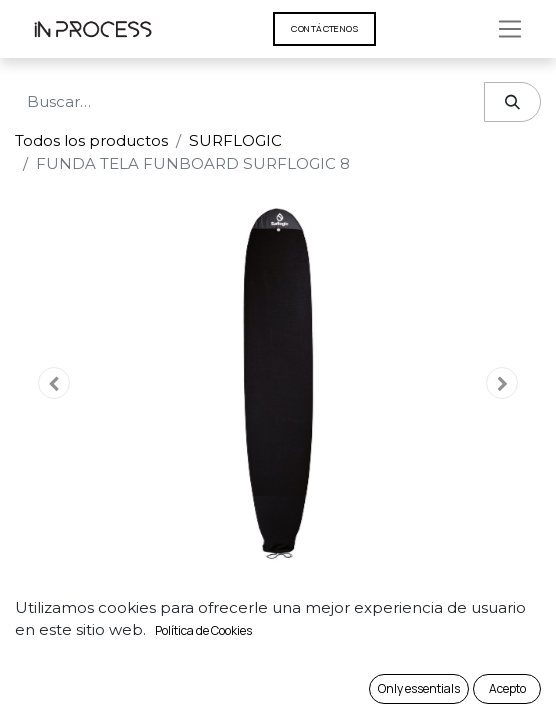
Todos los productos (91, 140)
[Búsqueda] (512, 102)
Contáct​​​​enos (324, 28)
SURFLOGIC (235, 140)
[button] (54, 383)
